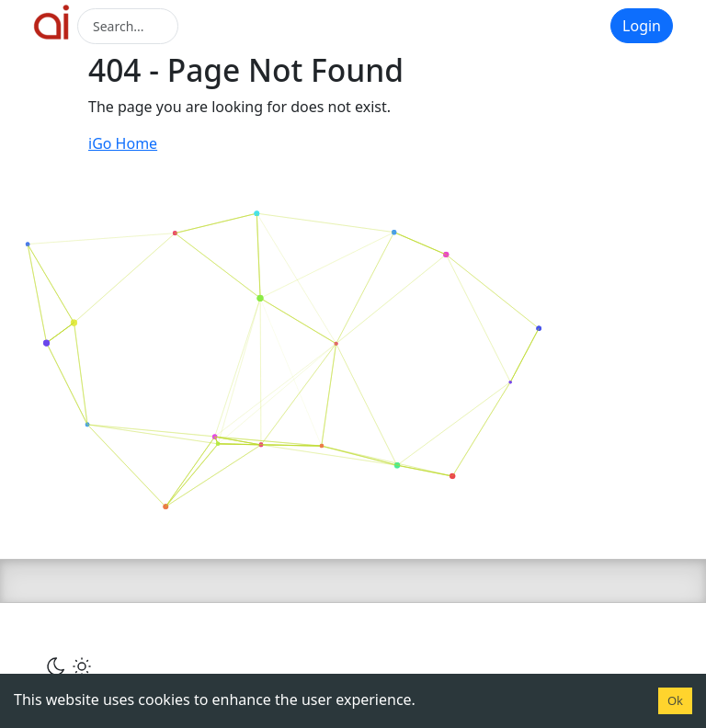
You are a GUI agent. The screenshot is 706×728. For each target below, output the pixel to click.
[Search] (128, 26)
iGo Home (123, 143)
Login (642, 26)
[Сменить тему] (69, 665)
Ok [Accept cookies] (675, 700)
